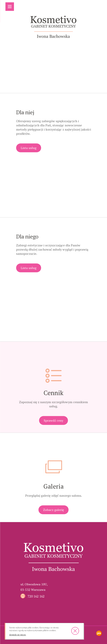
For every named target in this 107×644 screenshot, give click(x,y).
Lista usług (29, 148)
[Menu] (10, 7)
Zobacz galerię (54, 510)
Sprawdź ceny (54, 420)
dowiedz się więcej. (18, 635)
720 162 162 (36, 596)
